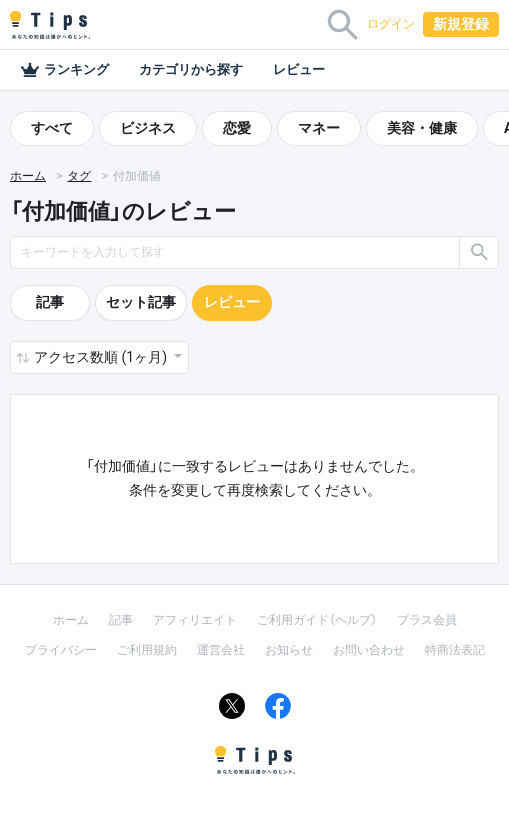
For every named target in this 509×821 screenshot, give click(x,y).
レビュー (299, 69)
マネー (319, 128)
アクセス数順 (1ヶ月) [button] (102, 357)
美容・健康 (422, 128)
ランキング (64, 70)
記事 (50, 302)
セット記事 (141, 302)
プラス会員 (427, 620)
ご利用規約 (147, 650)
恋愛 (237, 128)
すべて (52, 128)
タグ (79, 176)
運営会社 (221, 650)
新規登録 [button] (461, 24)
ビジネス (148, 128)
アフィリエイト (195, 620)
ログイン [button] (391, 24)
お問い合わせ (369, 650)
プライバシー (61, 650)
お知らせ (289, 650)
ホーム (28, 176)
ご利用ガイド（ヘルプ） (317, 620)
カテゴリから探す (191, 69)
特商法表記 (455, 650)
